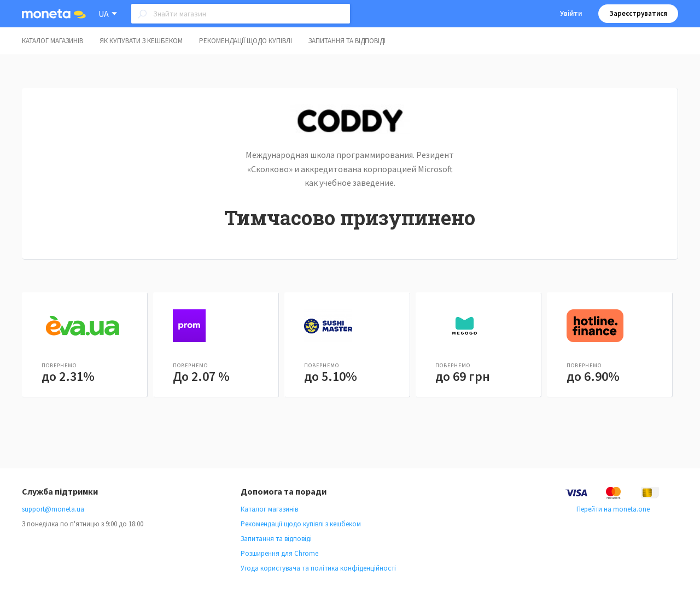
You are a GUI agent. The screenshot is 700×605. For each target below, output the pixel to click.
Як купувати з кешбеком (141, 41)
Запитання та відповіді (347, 41)
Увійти (571, 13)
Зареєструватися (638, 13)
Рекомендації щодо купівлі (246, 41)
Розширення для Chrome (279, 553)
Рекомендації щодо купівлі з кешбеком (301, 524)
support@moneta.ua (53, 509)
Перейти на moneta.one (613, 509)
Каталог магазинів (52, 41)
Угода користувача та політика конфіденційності (318, 568)
